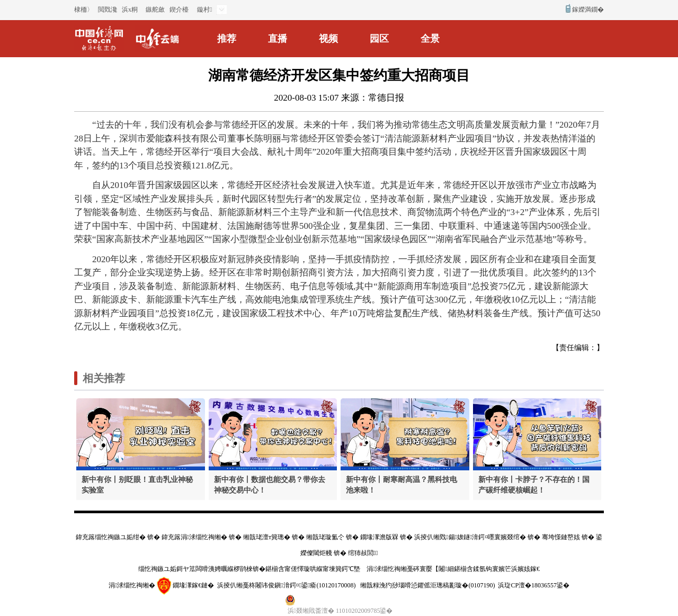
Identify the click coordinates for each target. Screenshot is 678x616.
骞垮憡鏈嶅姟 (561, 537)
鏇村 (204, 10)
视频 (328, 39)
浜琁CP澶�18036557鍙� (534, 585)
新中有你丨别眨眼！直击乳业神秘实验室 (137, 485)
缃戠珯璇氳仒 (325, 537)
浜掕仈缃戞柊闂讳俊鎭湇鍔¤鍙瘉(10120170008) (286, 585)
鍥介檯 (179, 10)
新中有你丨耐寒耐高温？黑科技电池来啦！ (402, 485)
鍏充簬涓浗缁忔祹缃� (194, 537)
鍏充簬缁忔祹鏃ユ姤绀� (111, 537)
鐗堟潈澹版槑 (379, 537)
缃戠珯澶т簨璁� (267, 537)
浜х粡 (130, 10)
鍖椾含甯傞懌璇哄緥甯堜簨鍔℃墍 (313, 569)
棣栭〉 (84, 10)
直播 (278, 39)
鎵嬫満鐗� (588, 10)
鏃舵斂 (155, 10)
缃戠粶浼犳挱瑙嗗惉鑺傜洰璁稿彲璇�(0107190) (427, 585)
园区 (379, 39)
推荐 (227, 39)
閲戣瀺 (108, 10)
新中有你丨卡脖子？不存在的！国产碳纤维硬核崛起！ (534, 485)
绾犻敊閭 (363, 553)
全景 (430, 39)
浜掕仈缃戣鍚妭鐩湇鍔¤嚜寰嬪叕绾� (470, 537)
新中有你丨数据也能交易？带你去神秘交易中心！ (270, 485)
